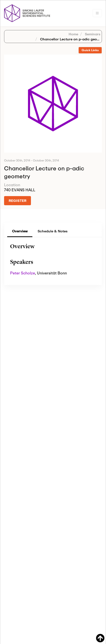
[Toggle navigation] (97, 13)
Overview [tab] (20, 231)
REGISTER (18, 201)
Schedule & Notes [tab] (53, 231)
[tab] (90, 50)
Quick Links (90, 50)
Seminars (92, 34)
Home (73, 34)
